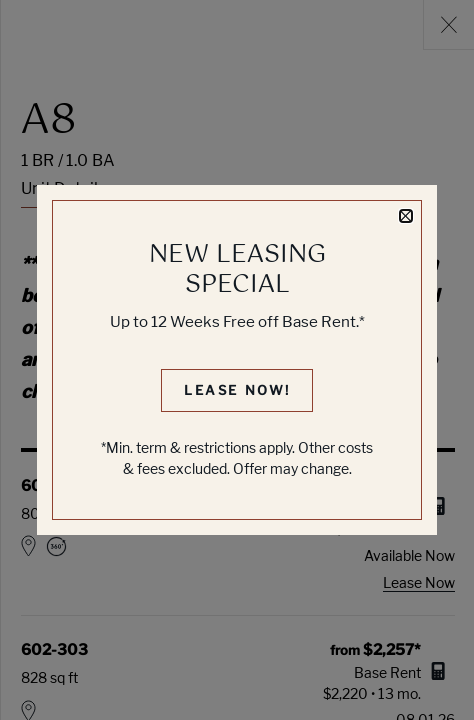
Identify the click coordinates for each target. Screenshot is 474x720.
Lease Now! (237, 390)
